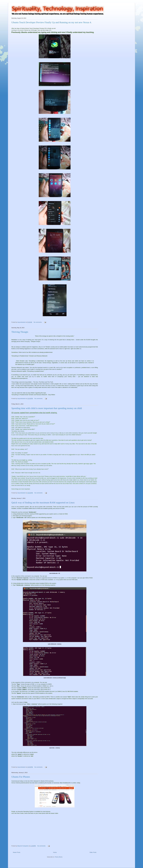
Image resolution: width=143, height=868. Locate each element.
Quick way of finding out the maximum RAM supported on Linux (43, 503)
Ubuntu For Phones (21, 777)
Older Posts (93, 852)
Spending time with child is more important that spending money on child (47, 408)
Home (55, 852)
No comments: (38, 322)
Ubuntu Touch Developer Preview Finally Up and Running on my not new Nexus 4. (51, 22)
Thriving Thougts (20, 332)
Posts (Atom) (59, 857)
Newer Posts (17, 852)
